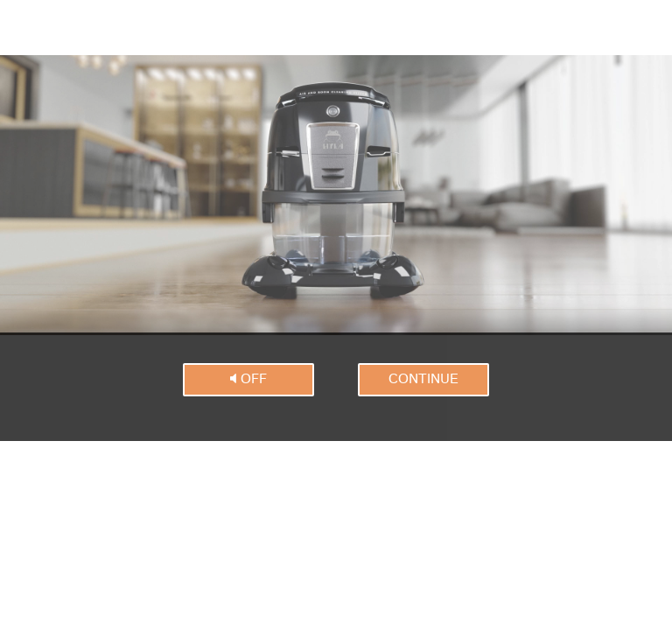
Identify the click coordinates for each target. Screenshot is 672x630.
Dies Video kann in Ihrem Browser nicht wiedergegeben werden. (336, 195)
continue (423, 379)
